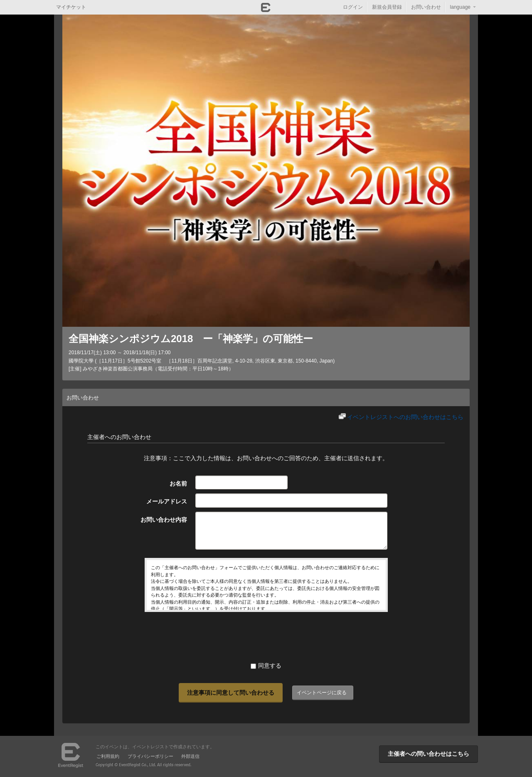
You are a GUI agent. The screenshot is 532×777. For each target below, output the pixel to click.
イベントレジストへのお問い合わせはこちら (405, 417)
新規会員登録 (387, 7)
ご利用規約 (108, 756)
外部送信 (190, 756)
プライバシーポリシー (150, 756)
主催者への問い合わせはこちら (429, 754)
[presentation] (266, 636)
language (460, 7)
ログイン (353, 7)
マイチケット (71, 7)
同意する (266, 666)
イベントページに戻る (322, 693)
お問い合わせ (426, 7)
